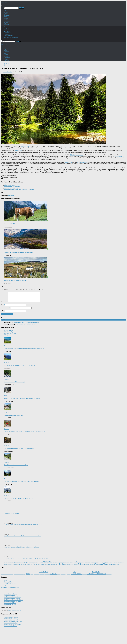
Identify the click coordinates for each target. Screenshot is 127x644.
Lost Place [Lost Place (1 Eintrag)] (118, 564)
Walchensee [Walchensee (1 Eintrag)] (92, 566)
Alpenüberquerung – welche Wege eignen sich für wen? (19, 500)
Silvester (6, 30)
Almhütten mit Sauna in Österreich (13, 603)
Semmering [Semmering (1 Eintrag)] (66, 566)
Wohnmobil (7, 34)
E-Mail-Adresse (5, 310)
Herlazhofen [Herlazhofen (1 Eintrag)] (82, 564)
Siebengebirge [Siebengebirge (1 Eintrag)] (71, 566)
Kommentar (4, 304)
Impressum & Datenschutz (11, 37)
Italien (6, 17)
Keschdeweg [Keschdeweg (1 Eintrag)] (111, 564)
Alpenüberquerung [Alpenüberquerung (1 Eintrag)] (14, 564)
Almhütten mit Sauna (10, 597)
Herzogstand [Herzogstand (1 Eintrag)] (87, 564)
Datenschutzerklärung (10, 585)
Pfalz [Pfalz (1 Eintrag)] (31, 566)
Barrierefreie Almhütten (10, 596)
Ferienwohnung (8, 33)
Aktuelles (6, 28)
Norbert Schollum (8, 72)
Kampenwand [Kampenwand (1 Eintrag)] (106, 564)
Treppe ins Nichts (120, 156)
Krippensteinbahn (82, 162)
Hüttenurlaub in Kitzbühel (11, 622)
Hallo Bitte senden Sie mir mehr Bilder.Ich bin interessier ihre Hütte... (22, 538)
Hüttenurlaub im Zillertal (11, 628)
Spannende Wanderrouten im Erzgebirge (16, 280)
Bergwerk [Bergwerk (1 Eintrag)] (27, 564)
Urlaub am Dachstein (10, 185)
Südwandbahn (18, 151)
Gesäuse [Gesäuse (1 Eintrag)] (64, 564)
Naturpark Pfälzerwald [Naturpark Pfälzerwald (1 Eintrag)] (8, 566)
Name (3, 307)
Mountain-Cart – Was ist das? (12, 188)
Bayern (6, 12)
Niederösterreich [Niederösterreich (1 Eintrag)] (15, 566)
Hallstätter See (68, 162)
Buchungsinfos (8, 584)
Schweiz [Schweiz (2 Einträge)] (61, 566)
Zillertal (6, 20)
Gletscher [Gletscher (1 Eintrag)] (71, 564)
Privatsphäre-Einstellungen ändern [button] (10, 590)
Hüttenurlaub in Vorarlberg (11, 625)
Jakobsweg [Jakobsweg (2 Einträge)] (99, 564)
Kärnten (6, 23)
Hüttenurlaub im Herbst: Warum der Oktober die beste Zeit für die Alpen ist (24, 351)
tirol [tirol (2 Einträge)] (88, 566)
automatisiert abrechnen (14, 613)
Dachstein (11, 195)
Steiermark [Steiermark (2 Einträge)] (82, 566)
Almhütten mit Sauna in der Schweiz (14, 602)
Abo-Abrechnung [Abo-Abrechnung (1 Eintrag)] (7, 564)
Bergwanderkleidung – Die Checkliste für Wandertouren (19, 450)
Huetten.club (4, 2)
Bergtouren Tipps (9, 36)
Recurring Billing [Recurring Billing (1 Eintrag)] (44, 566)
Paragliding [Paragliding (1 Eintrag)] (28, 566)
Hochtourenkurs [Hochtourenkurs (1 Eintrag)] (92, 564)
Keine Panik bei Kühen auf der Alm (14, 224)
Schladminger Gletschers (77, 155)
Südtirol (6, 18)
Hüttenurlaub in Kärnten (10, 621)
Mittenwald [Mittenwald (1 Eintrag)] (122, 564)
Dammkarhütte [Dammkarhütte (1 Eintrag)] (55, 564)
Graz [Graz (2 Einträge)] (78, 564)
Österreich (7, 15)
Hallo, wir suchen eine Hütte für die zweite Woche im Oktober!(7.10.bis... (23, 527)
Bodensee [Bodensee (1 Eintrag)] (37, 564)
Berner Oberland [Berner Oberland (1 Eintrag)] (32, 564)
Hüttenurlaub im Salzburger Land (13, 623)
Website (3, 313)
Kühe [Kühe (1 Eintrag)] (115, 564)
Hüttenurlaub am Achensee (11, 619)
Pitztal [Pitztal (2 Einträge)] (35, 566)
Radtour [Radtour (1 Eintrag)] (39, 566)
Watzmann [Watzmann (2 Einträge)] (98, 566)
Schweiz (6, 14)
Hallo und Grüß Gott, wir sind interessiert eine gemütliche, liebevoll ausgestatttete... (26, 560)
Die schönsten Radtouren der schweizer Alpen (16, 467)
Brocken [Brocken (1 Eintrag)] (40, 564)
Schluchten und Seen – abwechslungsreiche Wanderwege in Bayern (22, 400)
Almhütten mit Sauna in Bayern (12, 599)
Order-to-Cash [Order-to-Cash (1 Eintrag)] (23, 566)
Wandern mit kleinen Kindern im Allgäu (15, 384)
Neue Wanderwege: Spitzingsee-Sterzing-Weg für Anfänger (20, 367)
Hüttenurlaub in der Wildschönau (13, 626)
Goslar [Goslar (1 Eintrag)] (75, 564)
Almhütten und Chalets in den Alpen (14, 417)
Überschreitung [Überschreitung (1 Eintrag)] (116, 566)
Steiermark (7, 21)
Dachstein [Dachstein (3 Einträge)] (47, 564)
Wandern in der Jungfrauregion (12, 187)
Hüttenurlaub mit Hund (10, 605)
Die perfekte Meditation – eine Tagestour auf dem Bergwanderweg (22, 484)
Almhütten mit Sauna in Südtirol (13, 600)
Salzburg (6, 24)
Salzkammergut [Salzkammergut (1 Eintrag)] (50, 566)
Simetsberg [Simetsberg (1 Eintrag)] (76, 566)
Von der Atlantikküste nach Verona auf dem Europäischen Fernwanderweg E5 (24, 434)
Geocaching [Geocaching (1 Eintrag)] (60, 564)
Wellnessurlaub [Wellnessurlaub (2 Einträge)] (108, 566)
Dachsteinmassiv (24, 146)
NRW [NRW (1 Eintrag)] (19, 566)
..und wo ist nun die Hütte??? (12, 515)
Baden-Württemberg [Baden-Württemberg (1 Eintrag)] (21, 564)
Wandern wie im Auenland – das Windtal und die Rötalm (19, 190)
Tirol (5, 11)
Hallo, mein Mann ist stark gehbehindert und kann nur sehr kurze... (22, 549)
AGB (5, 582)
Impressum (7, 587)
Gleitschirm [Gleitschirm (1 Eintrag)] (67, 564)
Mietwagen (7, 31)
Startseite (6, 27)
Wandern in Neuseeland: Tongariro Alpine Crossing (19, 252)
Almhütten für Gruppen (10, 606)
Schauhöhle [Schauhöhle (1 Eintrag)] (55, 566)
